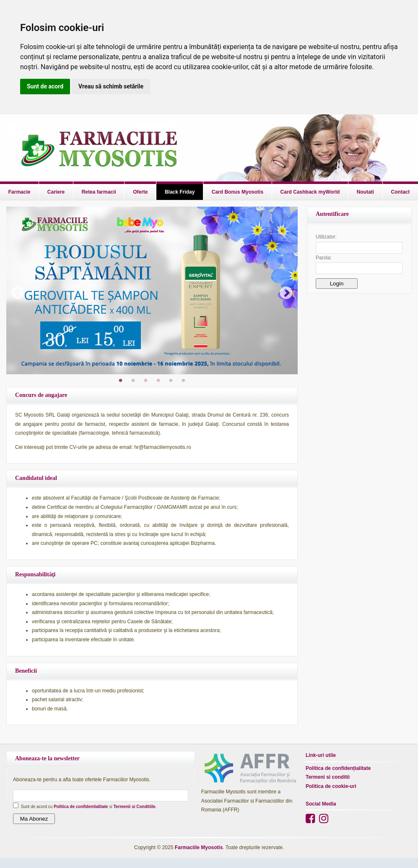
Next (283, 290)
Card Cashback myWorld (310, 192)
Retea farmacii (99, 192)
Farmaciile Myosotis (199, 847)
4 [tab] (158, 381)
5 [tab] (171, 381)
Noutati (365, 192)
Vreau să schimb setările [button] (111, 86)
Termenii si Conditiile (134, 807)
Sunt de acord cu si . (89, 807)
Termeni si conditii (328, 777)
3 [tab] (146, 381)
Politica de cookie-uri (331, 786)
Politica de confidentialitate (81, 807)
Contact (401, 192)
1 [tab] (121, 381)
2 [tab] (133, 381)
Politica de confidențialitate (338, 768)
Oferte (140, 192)
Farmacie (19, 192)
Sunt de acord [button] (45, 86)
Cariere (56, 192)
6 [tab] (184, 381)
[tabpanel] (152, 290)
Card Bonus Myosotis (238, 192)
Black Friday (180, 192)
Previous (15, 290)
